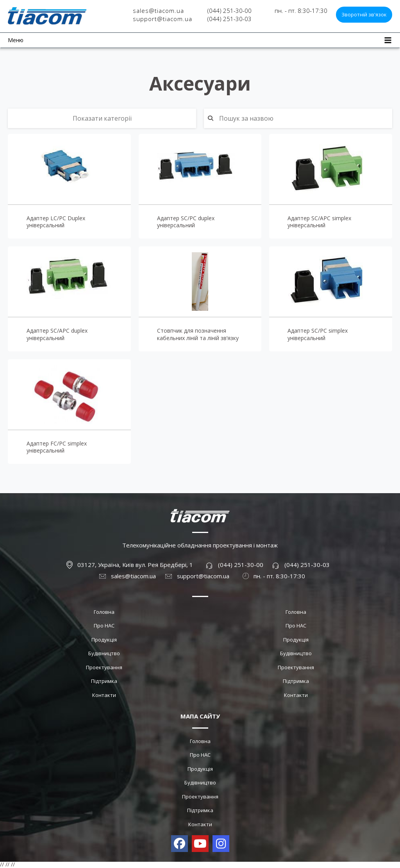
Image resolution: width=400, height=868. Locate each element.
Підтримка (104, 681)
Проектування (104, 667)
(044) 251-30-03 (229, 19)
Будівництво (104, 653)
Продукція (104, 640)
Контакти (104, 695)
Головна (104, 612)
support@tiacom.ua (162, 19)
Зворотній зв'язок (364, 14)
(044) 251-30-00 (229, 11)
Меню (16, 40)
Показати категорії (102, 118)
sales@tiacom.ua (158, 11)
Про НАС (104, 626)
